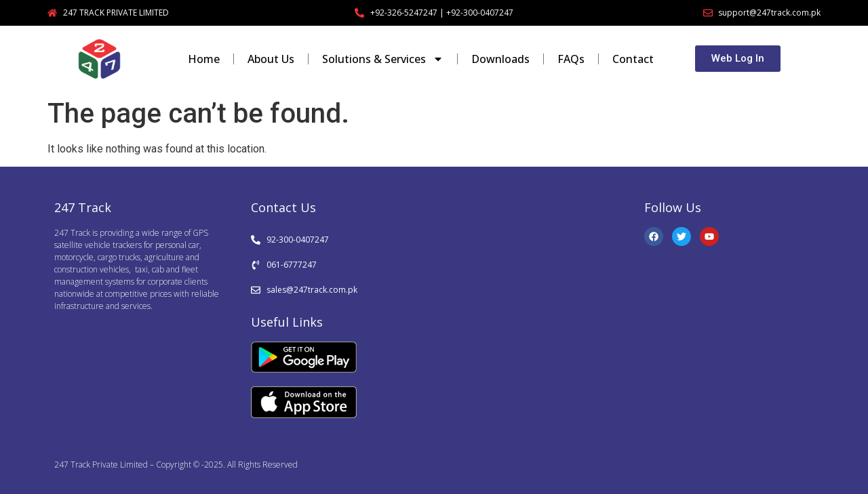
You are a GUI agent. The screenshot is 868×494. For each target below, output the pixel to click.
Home (204, 59)
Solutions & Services (383, 59)
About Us (271, 59)
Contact (633, 59)
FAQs (571, 59)
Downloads (500, 59)
